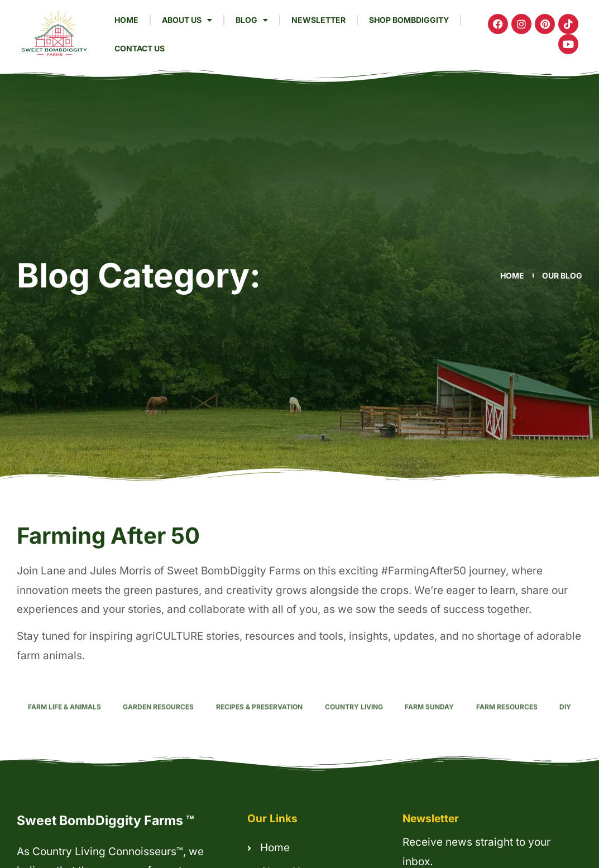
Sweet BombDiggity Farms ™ (106, 821)
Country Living (354, 720)
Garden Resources (158, 720)
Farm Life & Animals (64, 720)
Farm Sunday (429, 720)
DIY (565, 720)
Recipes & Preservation (259, 720)
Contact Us (140, 48)
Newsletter (318, 20)
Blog (252, 20)
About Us (187, 20)
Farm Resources (507, 720)
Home (126, 20)
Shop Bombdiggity (409, 20)
